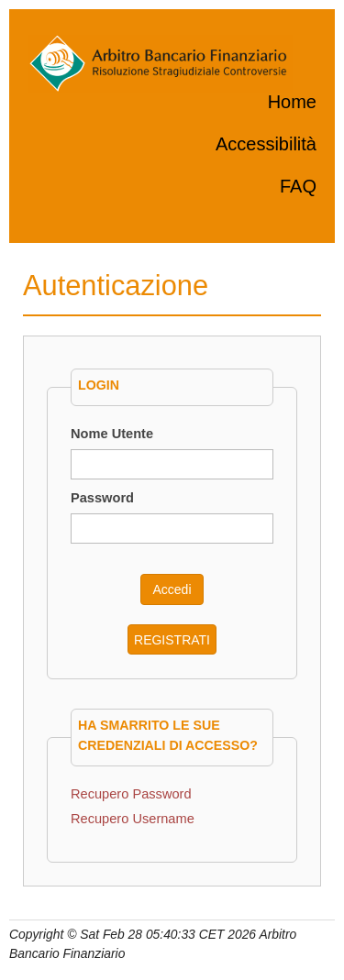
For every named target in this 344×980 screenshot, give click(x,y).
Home (292, 102)
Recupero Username (133, 819)
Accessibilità (266, 144)
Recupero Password (131, 794)
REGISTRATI (172, 640)
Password (102, 498)
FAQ (298, 186)
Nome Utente (112, 434)
